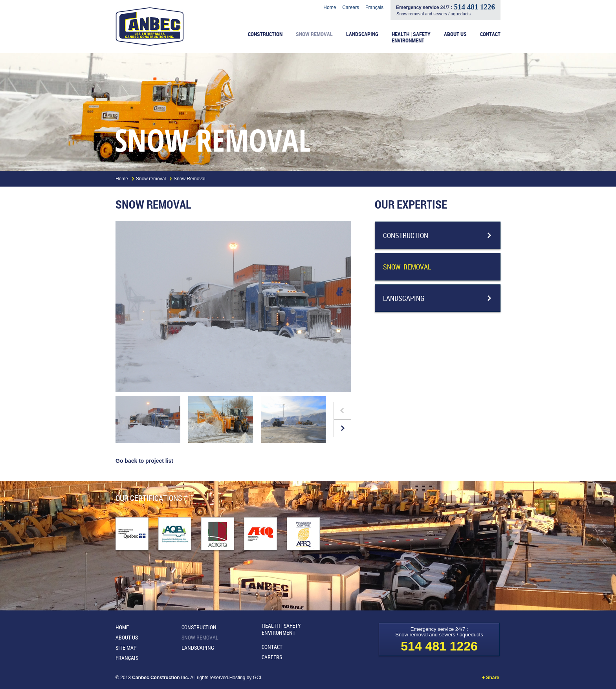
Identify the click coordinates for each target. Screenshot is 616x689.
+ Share (491, 678)
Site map (126, 648)
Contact (490, 34)
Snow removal (314, 34)
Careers (351, 7)
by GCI (254, 678)
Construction (265, 34)
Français (374, 7)
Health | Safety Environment (411, 38)
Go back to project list (144, 461)
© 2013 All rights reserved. (172, 678)
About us (455, 34)
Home (330, 7)
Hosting (238, 678)
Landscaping (362, 34)
